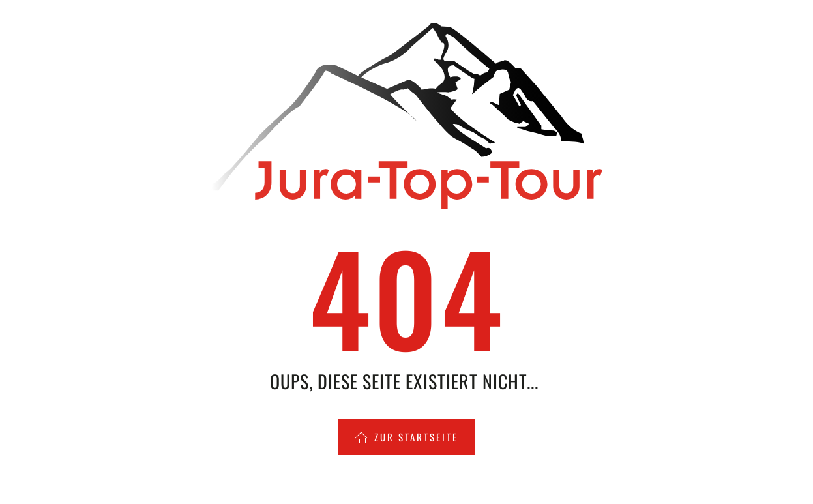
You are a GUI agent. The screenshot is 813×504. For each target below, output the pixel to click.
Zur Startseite (406, 437)
